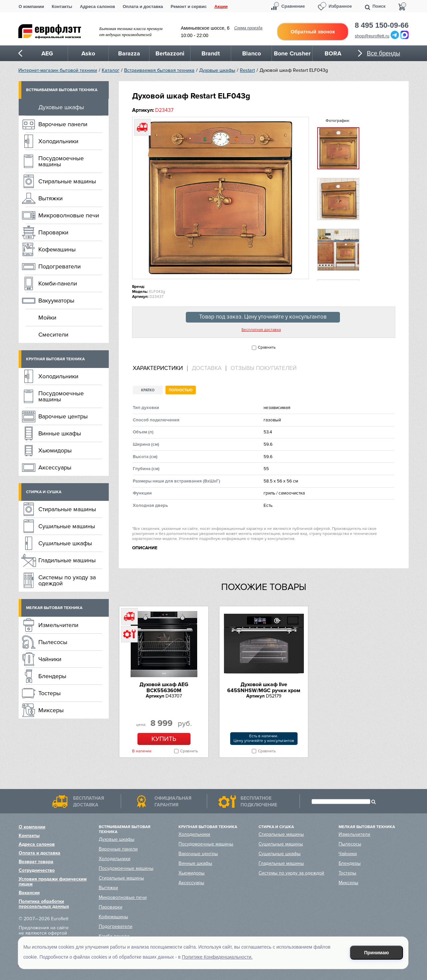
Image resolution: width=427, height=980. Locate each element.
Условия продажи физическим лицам (53, 881)
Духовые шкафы (217, 70)
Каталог (111, 70)
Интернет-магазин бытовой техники (58, 70)
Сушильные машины (67, 526)
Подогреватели (60, 266)
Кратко (148, 390)
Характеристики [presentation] (158, 368)
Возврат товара (36, 862)
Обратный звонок (313, 32)
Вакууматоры (56, 301)
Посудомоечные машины (61, 161)
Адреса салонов (97, 7)
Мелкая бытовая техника (54, 608)
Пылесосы (53, 642)
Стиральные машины (67, 181)
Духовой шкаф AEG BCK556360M (164, 688)
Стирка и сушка (44, 492)
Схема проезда (248, 28)
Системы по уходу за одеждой (67, 580)
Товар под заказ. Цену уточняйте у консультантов (263, 317)
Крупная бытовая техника (55, 359)
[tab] (160, 368)
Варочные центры (63, 416)
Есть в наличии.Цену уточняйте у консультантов (264, 738)
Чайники (50, 659)
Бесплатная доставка (261, 330)
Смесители (53, 335)
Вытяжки (51, 198)
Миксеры (51, 710)
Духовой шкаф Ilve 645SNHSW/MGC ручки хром (264, 688)
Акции (221, 7)
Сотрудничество (37, 870)
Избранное (340, 6)
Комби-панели (58, 283)
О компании (31, 7)
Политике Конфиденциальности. (217, 957)
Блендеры (52, 676)
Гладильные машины (67, 560)
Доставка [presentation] (207, 368)
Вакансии (29, 893)
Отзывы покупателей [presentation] (264, 368)
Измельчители (58, 625)
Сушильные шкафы (65, 543)
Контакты (62, 7)
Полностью (181, 390)
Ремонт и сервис (189, 7)
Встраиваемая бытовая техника (159, 70)
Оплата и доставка (143, 7)
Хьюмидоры (55, 450)
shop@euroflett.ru (372, 36)
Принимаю (377, 953)
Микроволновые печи (69, 215)
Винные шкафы (60, 433)
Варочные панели (63, 124)
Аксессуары (55, 467)
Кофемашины (57, 249)
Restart (247, 70)
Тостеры (50, 693)
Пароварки (53, 232)
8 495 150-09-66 (382, 25)
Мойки (47, 318)
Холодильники (58, 141)
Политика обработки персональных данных (44, 904)
